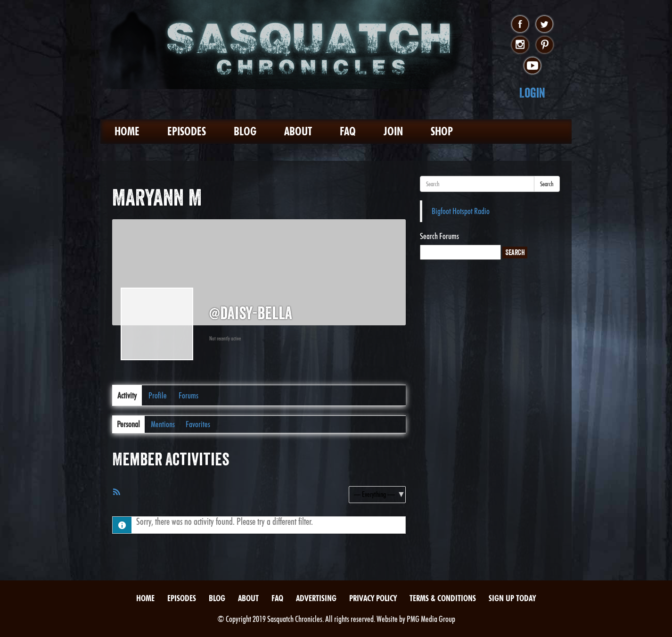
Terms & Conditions (443, 598)
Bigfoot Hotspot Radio (461, 211)
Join (393, 131)
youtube (532, 66)
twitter (545, 25)
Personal (128, 424)
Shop (442, 131)
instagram (520, 45)
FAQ (348, 131)
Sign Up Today (512, 598)
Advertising (316, 598)
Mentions (163, 424)
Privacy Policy (373, 598)
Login (532, 93)
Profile (158, 395)
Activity (127, 395)
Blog (245, 131)
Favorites (198, 424)
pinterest (545, 45)
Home (127, 131)
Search (547, 184)
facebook (520, 25)
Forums (188, 395)
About (298, 131)
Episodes (187, 131)
